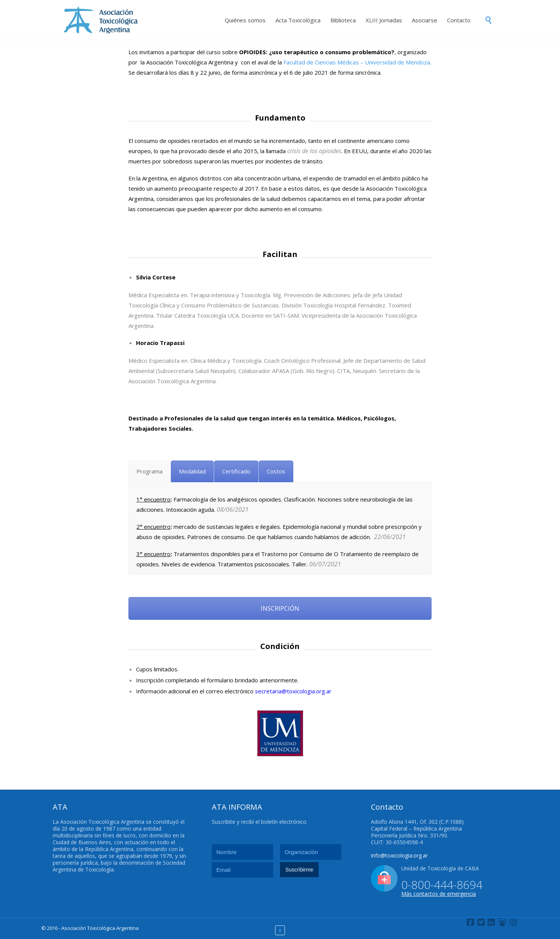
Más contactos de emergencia (439, 894)
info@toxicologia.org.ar (399, 855)
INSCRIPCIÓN (280, 608)
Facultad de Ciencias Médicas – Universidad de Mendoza (357, 62)
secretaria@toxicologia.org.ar (293, 691)
